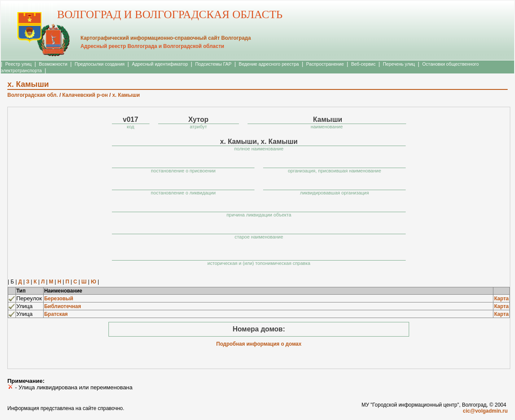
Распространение (325, 64)
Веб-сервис (364, 64)
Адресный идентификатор (160, 64)
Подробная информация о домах (259, 344)
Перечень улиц (399, 64)
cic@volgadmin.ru (485, 411)
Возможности (53, 64)
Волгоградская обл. (33, 95)
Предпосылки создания (100, 64)
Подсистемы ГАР (213, 64)
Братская (56, 314)
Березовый (59, 299)
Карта (502, 299)
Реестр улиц (18, 64)
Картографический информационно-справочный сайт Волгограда (165, 38)
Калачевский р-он (85, 95)
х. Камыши (126, 95)
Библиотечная (62, 306)
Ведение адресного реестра (269, 64)
